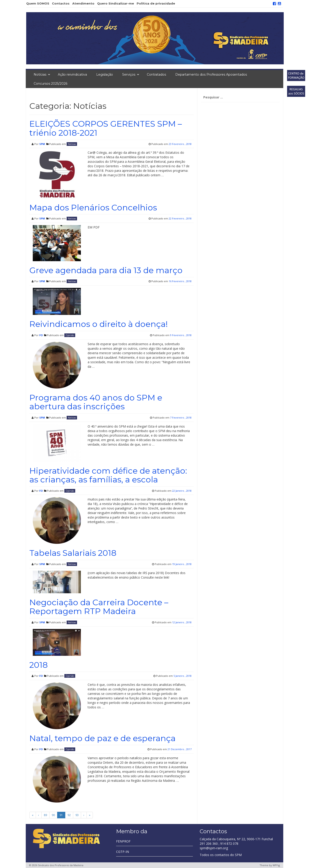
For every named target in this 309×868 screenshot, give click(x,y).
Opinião (70, 335)
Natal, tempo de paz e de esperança (102, 738)
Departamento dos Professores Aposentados (211, 74)
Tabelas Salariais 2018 (73, 553)
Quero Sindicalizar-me (116, 3)
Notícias (40, 74)
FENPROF (123, 841)
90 (53, 815)
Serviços (129, 74)
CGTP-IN (123, 852)
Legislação (105, 74)
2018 (39, 665)
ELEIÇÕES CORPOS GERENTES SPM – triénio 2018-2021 (106, 128)
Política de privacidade (156, 3)
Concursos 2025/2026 (50, 84)
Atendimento (83, 3)
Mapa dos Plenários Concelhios (93, 207)
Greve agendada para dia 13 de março (106, 270)
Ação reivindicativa (72, 74)
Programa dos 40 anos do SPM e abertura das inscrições (96, 402)
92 (69, 815)
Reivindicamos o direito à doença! (99, 324)
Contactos (61, 3)
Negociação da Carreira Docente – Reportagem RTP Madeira (99, 607)
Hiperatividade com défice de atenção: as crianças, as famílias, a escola (108, 475)
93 (77, 815)
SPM (42, 144)
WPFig (276, 865)
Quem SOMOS (38, 3)
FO (41, 335)
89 (45, 815)
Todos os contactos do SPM (221, 855)
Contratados (156, 74)
